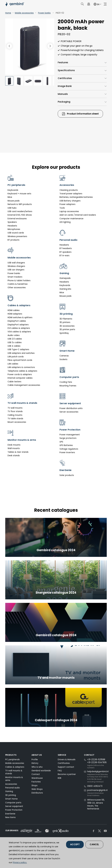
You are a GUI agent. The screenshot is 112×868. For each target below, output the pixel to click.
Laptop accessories (69, 211)
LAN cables (13, 364)
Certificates (65, 78)
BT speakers (65, 252)
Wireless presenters (17, 236)
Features (63, 62)
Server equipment (14, 806)
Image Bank (65, 86)
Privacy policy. (20, 862)
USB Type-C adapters (18, 349)
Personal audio (13, 788)
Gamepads (65, 278)
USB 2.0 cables (15, 339)
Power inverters (67, 452)
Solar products (67, 475)
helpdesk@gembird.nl (98, 772)
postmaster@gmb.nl (97, 790)
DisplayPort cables (17, 321)
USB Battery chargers (70, 201)
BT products (13, 240)
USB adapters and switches (21, 353)
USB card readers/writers (20, 211)
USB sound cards (16, 233)
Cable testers (14, 382)
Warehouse (37, 778)
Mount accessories (17, 422)
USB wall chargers (16, 263)
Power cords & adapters (20, 374)
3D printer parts (67, 329)
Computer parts (13, 803)
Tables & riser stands (18, 452)
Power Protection (14, 810)
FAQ (60, 771)
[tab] (82, 63)
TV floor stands (15, 411)
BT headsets (66, 248)
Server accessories (69, 412)
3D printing (11, 795)
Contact (36, 774)
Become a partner (67, 774)
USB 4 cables (14, 346)
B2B (60, 778)
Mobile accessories (24, 13)
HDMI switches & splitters (20, 318)
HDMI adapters (15, 314)
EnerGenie (10, 814)
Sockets (63, 359)
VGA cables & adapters (19, 332)
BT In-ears (64, 256)
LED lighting (65, 222)
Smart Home (11, 799)
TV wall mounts (15, 408)
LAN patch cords (16, 357)
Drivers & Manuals (67, 760)
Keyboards (13, 190)
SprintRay (64, 333)
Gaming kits (65, 289)
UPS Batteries (66, 445)
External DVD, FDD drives (20, 215)
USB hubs (12, 208)
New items (10, 817)
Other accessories (17, 288)
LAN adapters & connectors (21, 367)
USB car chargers (16, 270)
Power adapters (67, 204)
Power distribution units (71, 408)
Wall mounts (14, 448)
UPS (61, 442)
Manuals (63, 94)
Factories (36, 782)
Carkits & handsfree (18, 284)
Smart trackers (15, 277)
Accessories (11, 784)
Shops (34, 786)
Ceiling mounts (15, 415)
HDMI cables (14, 310)
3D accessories (67, 326)
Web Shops (37, 789)
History (35, 763)
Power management (70, 435)
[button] (50, 46)
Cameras (64, 356)
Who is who (37, 767)
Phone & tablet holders (19, 281)
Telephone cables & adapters (22, 371)
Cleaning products (69, 190)
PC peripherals (12, 760)
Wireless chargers (16, 266)
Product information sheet (80, 114)
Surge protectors (68, 438)
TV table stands (15, 419)
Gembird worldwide (41, 771)
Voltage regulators (69, 449)
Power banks (44, 13)
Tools (62, 208)
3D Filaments (66, 319)
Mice (10, 197)
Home (8, 13)
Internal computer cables (20, 378)
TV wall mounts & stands (14, 772)
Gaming (9, 791)
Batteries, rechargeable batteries (76, 197)
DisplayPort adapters (18, 325)
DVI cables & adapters (19, 328)
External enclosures (17, 219)
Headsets (12, 226)
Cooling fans (66, 382)
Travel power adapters (71, 194)
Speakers (12, 222)
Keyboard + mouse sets (19, 194)
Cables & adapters (15, 767)
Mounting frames (68, 386)
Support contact (66, 767)
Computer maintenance (71, 219)
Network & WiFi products (20, 204)
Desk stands (14, 456)
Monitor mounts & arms (14, 779)
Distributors (37, 793)
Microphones (14, 229)
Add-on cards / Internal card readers (78, 215)
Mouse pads (14, 201)
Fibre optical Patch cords (20, 360)
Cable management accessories (24, 385)
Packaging (64, 102)
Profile (35, 760)
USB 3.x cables (15, 342)
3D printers (65, 322)
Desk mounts (14, 445)
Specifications (66, 70)
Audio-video (14, 335)
